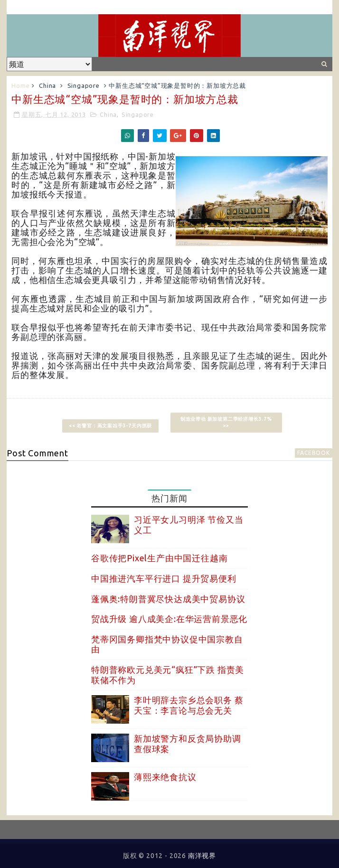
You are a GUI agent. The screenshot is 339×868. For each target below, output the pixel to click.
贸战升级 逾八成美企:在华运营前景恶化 (169, 619)
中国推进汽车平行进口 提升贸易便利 (164, 578)
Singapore (84, 85)
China (47, 85)
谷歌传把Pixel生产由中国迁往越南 (159, 558)
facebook (313, 453)
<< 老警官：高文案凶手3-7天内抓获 (110, 426)
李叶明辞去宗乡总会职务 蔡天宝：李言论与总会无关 (188, 705)
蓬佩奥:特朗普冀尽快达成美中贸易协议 (168, 599)
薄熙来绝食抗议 (165, 777)
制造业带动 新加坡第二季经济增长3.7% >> (226, 422)
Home (20, 85)
